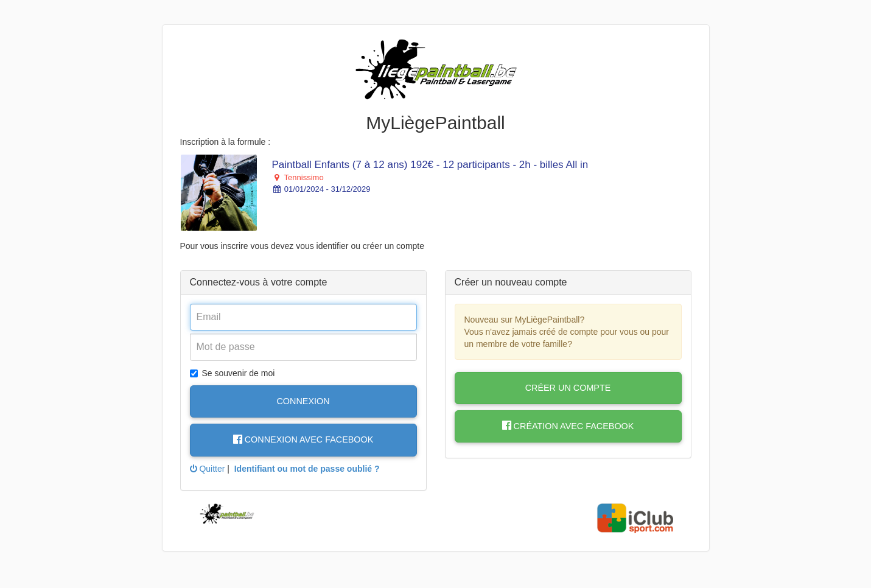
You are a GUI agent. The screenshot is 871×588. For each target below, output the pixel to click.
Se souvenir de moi (233, 373)
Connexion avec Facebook (303, 439)
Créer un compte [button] (568, 388)
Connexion (303, 401)
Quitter (208, 469)
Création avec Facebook (568, 426)
